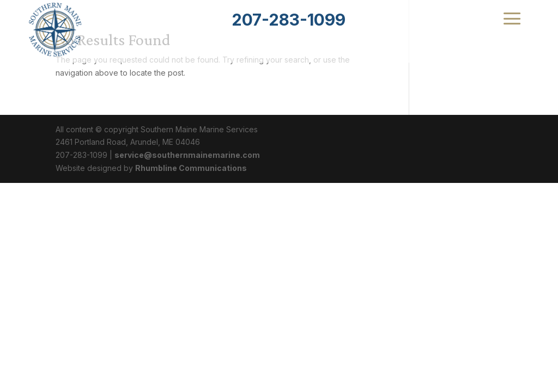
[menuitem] (289, 20)
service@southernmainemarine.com (187, 155)
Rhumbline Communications (191, 168)
